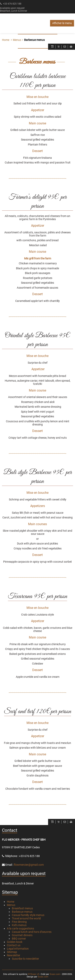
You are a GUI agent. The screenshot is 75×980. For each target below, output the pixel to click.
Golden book (15, 942)
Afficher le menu (62, 23)
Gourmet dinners (22, 935)
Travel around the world (26, 918)
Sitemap (12, 952)
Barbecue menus (22, 912)
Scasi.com (55, 974)
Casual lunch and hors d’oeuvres (32, 932)
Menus (11, 905)
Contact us (14, 945)
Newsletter (14, 955)
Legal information (18, 949)
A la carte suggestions (20, 928)
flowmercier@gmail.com (29, 865)
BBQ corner (19, 939)
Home (6, 40)
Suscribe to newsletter (25, 959)
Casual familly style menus (28, 915)
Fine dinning (19, 922)
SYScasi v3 (33, 974)
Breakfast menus (22, 908)
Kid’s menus (19, 925)
